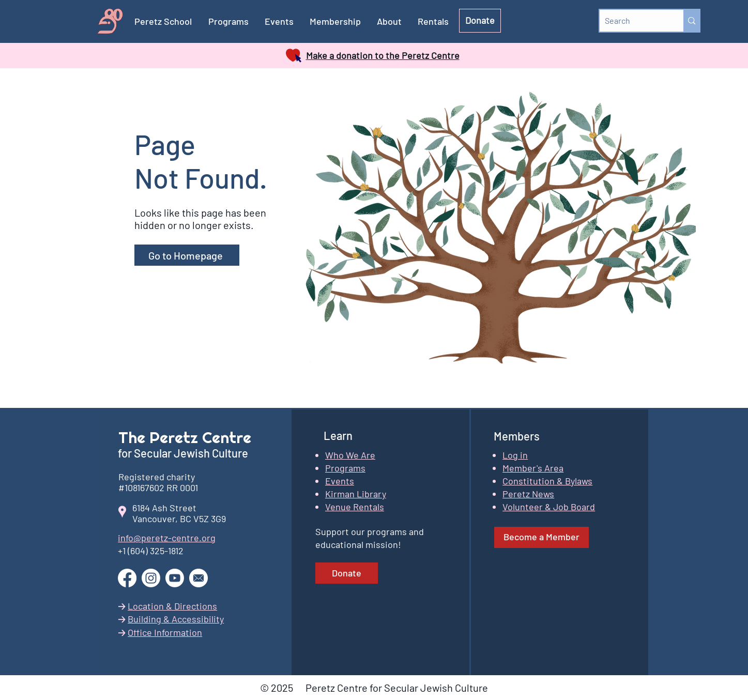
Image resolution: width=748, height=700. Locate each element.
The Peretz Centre (185, 437)
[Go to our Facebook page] (127, 578)
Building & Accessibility (176, 619)
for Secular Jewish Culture (184, 453)
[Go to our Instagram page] (151, 578)
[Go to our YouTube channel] (175, 578)
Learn (338, 435)
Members (517, 436)
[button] (335, 21)
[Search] (633, 21)
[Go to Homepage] (187, 255)
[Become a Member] (541, 537)
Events (340, 481)
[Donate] (480, 21)
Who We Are (350, 455)
